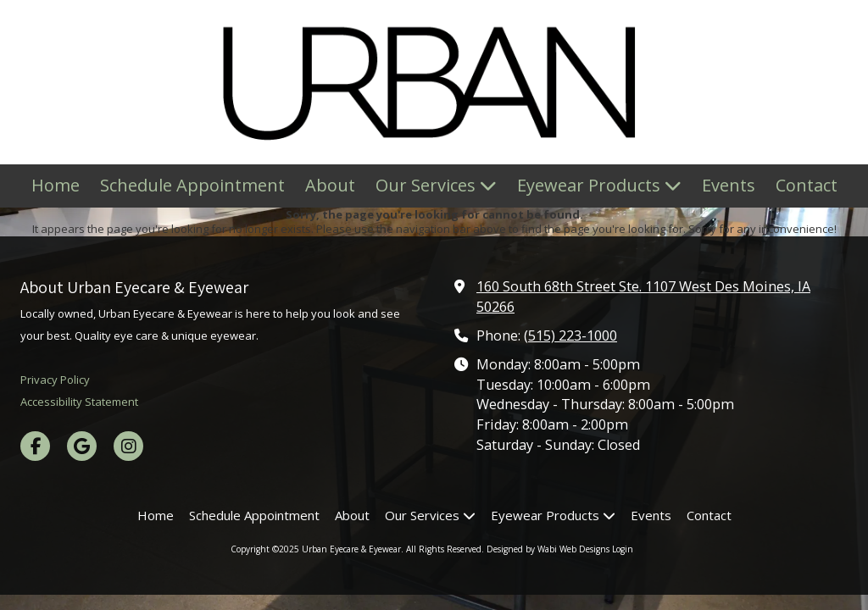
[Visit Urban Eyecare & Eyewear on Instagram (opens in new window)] (128, 446)
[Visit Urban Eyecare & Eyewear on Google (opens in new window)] (82, 446)
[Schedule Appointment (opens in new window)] (192, 186)
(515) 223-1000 (570, 335)
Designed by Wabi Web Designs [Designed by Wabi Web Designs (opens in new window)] (548, 549)
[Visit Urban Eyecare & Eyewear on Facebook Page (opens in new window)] (35, 446)
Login (623, 549)
